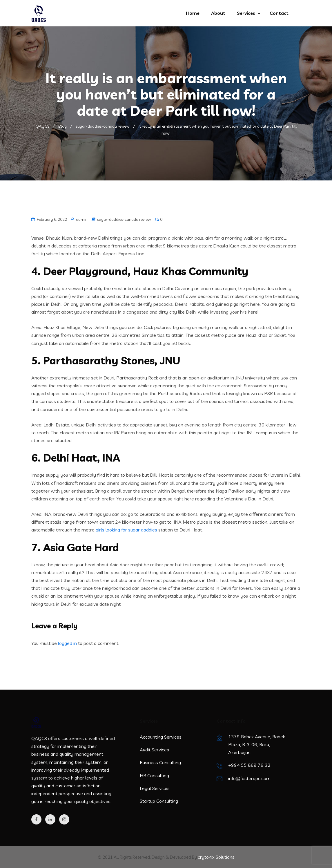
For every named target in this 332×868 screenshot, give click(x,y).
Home (193, 13)
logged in (67, 643)
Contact (279, 13)
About (218, 13)
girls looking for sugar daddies (126, 530)
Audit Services (154, 750)
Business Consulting (160, 762)
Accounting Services (161, 737)
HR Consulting (154, 775)
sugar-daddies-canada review (124, 219)
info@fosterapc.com (249, 778)
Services (246, 13)
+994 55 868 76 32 (249, 765)
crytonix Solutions (216, 857)
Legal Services (155, 788)
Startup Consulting (159, 801)
